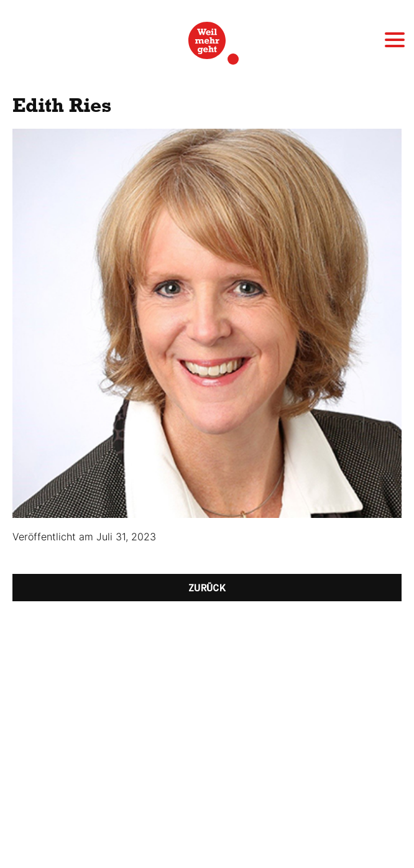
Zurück (207, 588)
